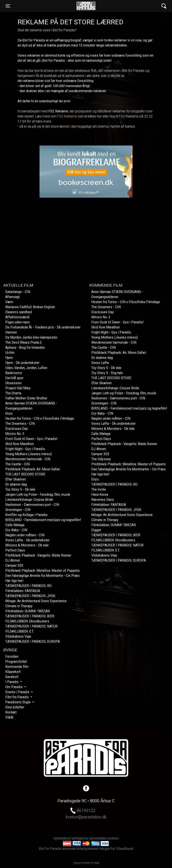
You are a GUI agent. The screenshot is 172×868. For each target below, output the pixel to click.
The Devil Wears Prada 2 (24, 342)
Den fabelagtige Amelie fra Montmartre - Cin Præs (42, 576)
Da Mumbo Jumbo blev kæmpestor (31, 337)
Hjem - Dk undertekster (22, 363)
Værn (9, 302)
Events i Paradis (18, 692)
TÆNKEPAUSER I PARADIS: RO (28, 586)
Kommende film (17, 667)
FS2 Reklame (67, 116)
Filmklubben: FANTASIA (23, 591)
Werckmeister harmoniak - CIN (28, 459)
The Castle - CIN (17, 464)
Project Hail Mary (18, 388)
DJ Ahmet (13, 560)
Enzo (9, 413)
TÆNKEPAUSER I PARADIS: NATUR (31, 626)
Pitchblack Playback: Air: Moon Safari (33, 469)
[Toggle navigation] (8, 6)
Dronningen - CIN (18, 510)
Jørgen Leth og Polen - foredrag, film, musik (38, 495)
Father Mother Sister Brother (26, 398)
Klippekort (13, 672)
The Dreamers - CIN (20, 424)
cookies (113, 838)
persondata (98, 838)
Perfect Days (15, 550)
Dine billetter (15, 707)
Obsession (13, 383)
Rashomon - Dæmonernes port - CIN (32, 505)
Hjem (9, 358)
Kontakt (11, 712)
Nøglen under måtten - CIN (25, 535)
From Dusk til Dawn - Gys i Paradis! (31, 439)
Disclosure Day (17, 429)
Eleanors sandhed (18, 312)
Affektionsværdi (17, 317)
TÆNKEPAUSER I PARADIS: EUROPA (33, 641)
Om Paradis (14, 687)
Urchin (10, 353)
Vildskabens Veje (18, 636)
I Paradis (12, 682)
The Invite (99, 489)
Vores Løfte (100, 363)
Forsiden (12, 656)
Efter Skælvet (15, 479)
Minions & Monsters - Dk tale (27, 545)
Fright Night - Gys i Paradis (25, 449)
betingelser (80, 838)
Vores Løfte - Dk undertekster (27, 540)
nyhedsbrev (62, 838)
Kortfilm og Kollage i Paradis (26, 515)
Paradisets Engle (18, 702)
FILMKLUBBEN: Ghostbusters (27, 621)
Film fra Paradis (17, 697)
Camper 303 (14, 565)
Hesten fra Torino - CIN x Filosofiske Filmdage (40, 418)
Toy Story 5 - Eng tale (107, 373)
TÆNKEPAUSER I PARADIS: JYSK (30, 596)
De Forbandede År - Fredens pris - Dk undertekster (43, 327)
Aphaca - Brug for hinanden (25, 348)
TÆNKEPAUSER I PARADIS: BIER (30, 616)
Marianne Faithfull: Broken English (30, 307)
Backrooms (14, 373)
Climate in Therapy (19, 606)
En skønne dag (16, 484)
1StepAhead (124, 849)
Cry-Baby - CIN (16, 530)
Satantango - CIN (18, 292)
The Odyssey (101, 459)
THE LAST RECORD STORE (25, 474)
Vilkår (9, 717)
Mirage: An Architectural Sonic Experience (36, 601)
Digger (96, 530)
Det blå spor (14, 378)
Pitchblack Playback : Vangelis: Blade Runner (38, 555)
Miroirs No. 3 (15, 434)
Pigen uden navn (17, 322)
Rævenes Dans (103, 500)
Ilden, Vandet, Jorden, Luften (26, 368)
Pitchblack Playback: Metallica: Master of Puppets (42, 571)
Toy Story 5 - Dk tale (20, 489)
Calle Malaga (15, 525)
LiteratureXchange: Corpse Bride (29, 500)
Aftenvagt (12, 297)
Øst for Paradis (86, 6)
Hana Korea (100, 495)
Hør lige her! (14, 581)
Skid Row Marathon (20, 444)
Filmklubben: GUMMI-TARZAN (27, 611)
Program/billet (16, 662)
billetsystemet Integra (93, 849)
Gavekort (12, 677)
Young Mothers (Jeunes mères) (29, 454)
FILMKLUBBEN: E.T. (20, 631)
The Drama (13, 393)
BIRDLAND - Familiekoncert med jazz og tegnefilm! (43, 520)
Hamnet (11, 332)
